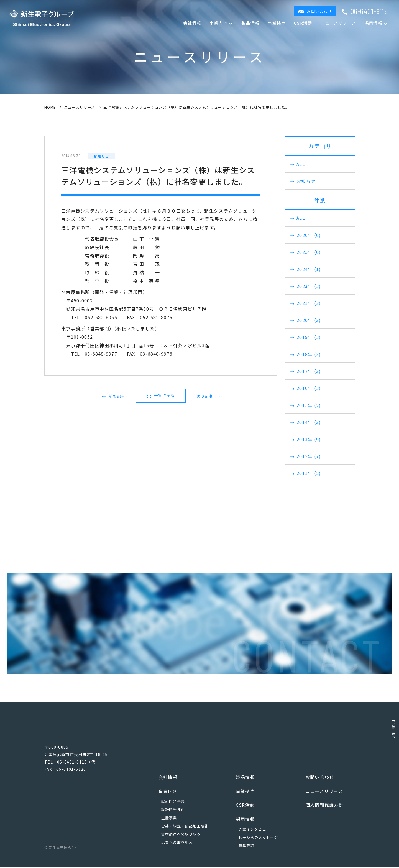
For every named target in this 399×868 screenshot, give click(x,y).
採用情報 (245, 820)
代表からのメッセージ (258, 838)
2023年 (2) (305, 286)
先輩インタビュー (254, 830)
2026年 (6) (305, 235)
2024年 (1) (305, 269)
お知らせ (302, 181)
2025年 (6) (305, 252)
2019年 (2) (305, 337)
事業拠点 (277, 23)
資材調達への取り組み (181, 835)
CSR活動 (303, 23)
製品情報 (250, 23)
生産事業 (169, 819)
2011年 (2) (305, 473)
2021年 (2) (305, 303)
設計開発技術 (173, 810)
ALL (297, 164)
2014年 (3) (305, 422)
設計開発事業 (173, 802)
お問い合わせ (319, 11)
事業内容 (168, 792)
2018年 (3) (305, 354)
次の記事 (203, 396)
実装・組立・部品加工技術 (185, 827)
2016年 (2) (305, 388)
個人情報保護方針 (324, 806)
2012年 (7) (305, 456)
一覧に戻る (164, 396)
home (50, 107)
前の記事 (118, 396)
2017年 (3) (305, 371)
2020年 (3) (305, 320)
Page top (394, 729)
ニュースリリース (338, 23)
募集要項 (246, 847)
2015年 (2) (305, 405)
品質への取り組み (177, 843)
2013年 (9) (305, 439)
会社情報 (192, 23)
